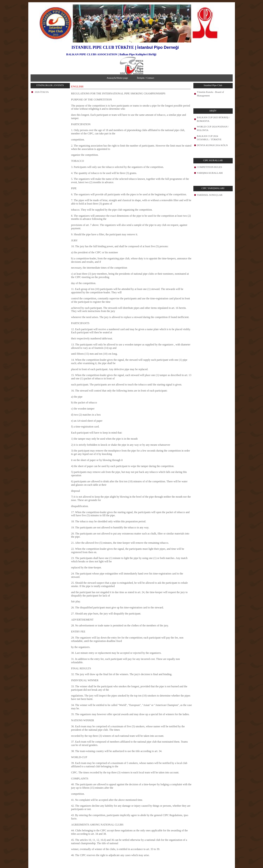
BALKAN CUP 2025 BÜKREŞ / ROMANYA (213, 119)
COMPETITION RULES (210, 167)
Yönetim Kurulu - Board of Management (210, 94)
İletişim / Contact (146, 78)
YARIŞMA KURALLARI (210, 173)
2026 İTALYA (42, 92)
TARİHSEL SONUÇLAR (210, 195)
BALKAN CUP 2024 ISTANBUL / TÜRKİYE (209, 138)
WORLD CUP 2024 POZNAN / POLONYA (213, 128)
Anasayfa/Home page (117, 78)
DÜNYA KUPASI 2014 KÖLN (212, 145)
